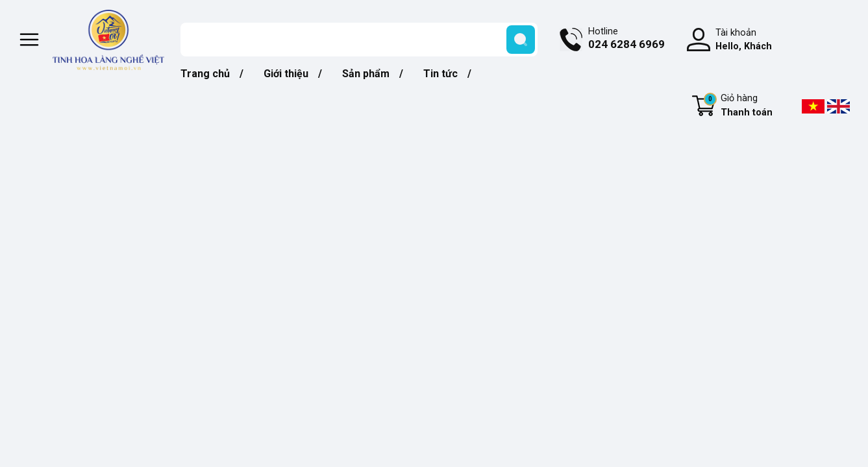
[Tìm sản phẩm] (359, 40)
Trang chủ (205, 74)
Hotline (626, 40)
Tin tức (440, 74)
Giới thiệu (286, 74)
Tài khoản (744, 41)
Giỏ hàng (738, 106)
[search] (521, 40)
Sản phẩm (366, 74)
